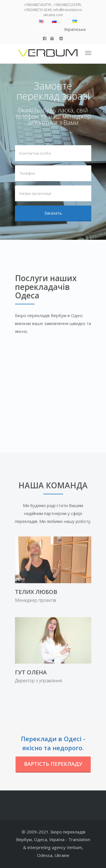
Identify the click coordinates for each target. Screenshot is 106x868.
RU (54, 30)
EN (41, 30)
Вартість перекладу (53, 764)
